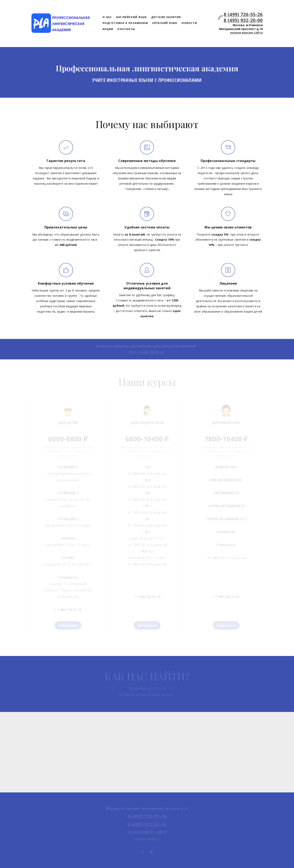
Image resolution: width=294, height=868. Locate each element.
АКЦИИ (108, 29)
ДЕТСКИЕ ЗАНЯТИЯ (166, 17)
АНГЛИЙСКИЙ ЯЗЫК (132, 17)
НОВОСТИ (189, 23)
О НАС (107, 17)
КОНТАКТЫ (126, 29)
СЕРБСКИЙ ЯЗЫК (165, 23)
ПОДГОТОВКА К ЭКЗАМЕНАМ (125, 23)
